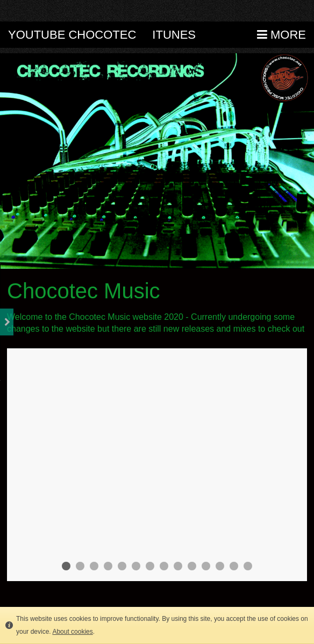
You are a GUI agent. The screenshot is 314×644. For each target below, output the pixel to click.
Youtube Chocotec (72, 35)
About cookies (72, 632)
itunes (174, 35)
